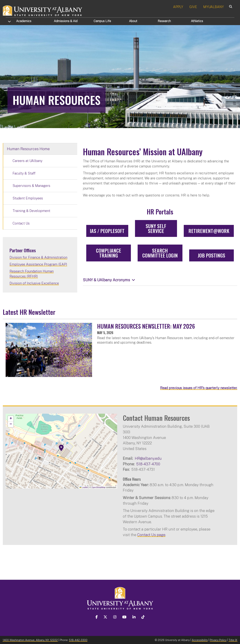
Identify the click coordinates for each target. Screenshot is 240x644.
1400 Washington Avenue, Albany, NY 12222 (30, 640)
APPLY (178, 7)
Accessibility (200, 640)
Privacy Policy (218, 640)
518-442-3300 (78, 640)
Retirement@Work (209, 231)
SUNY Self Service (156, 228)
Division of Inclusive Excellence (34, 283)
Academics (24, 21)
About (133, 21)
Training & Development (31, 211)
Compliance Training (109, 253)
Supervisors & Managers (31, 186)
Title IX (233, 640)
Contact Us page (151, 535)
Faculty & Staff (24, 173)
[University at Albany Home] (43, 10)
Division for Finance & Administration (38, 257)
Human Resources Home (28, 149)
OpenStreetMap (98, 487)
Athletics (197, 21)
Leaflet (84, 487)
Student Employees (28, 198)
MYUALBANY (214, 7)
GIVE (193, 7)
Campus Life (102, 21)
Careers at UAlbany (27, 161)
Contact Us (21, 223)
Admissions (66, 21)
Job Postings (211, 255)
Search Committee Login (160, 253)
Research (164, 21)
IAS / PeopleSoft (107, 231)
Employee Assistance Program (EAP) (38, 264)
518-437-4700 (148, 464)
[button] (61, 448)
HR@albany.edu (148, 458)
